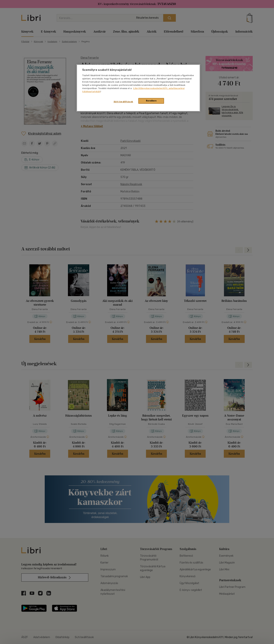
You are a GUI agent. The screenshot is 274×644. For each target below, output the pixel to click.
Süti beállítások (123, 102)
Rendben (151, 101)
